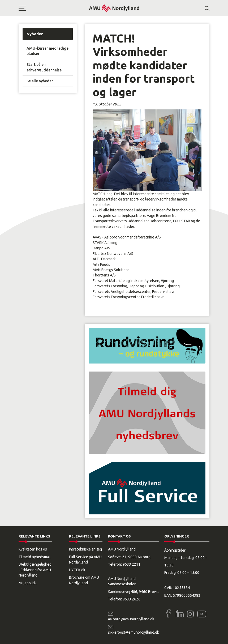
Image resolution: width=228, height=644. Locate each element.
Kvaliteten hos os (33, 549)
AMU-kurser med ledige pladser (48, 51)
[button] (54, 8)
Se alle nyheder (40, 81)
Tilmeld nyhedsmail (35, 557)
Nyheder (35, 34)
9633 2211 (132, 564)
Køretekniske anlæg (85, 549)
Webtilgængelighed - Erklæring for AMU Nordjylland (35, 570)
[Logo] (114, 8)
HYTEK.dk (77, 570)
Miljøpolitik (28, 583)
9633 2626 (132, 599)
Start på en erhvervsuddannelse (44, 67)
